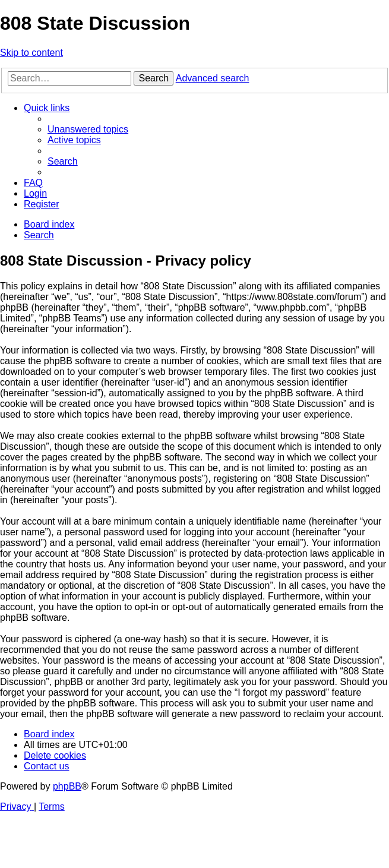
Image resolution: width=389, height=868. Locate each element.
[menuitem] (88, 129)
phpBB (67, 786)
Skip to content (31, 53)
